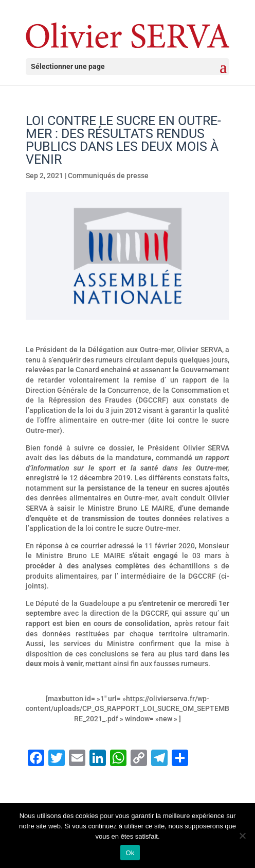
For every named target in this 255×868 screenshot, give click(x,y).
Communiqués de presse (108, 176)
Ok (130, 853)
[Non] (242, 836)
